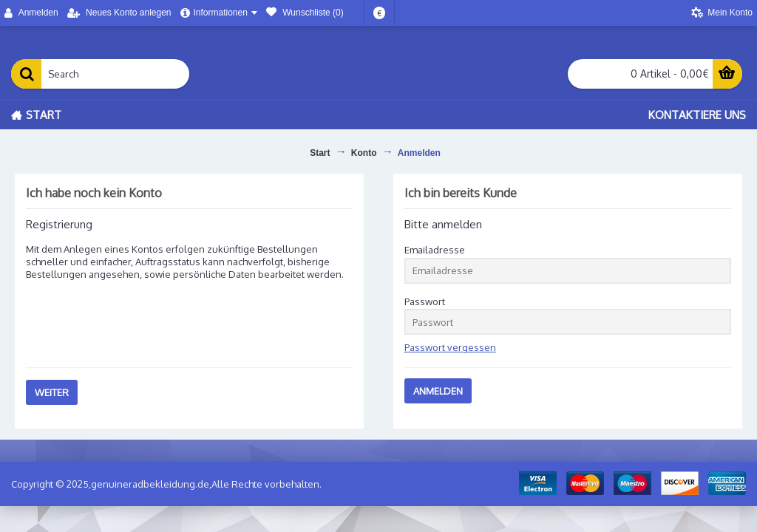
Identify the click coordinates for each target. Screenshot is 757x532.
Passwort (425, 301)
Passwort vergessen (450, 347)
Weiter (52, 392)
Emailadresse (435, 250)
